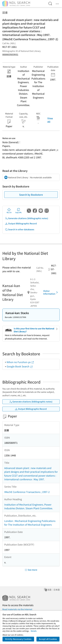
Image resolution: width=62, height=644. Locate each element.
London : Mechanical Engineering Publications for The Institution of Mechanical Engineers (30, 523)
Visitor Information (51, 292)
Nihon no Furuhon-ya (20, 362)
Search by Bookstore (31, 195)
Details (34, 631)
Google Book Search (20, 366)
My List (9, 211)
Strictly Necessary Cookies (18, 639)
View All (50, 120)
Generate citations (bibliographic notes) (26, 218)
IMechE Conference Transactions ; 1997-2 (27, 492)
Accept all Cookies (48, 639)
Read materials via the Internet (17, 609)
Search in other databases (20, 229)
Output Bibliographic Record (21, 224)
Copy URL (19, 211)
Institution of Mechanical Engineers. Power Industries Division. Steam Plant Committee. (29, 506)
